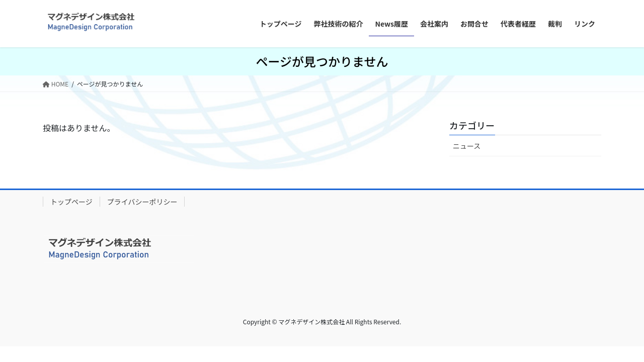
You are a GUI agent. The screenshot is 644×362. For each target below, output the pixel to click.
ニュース (467, 146)
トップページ (71, 202)
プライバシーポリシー (142, 202)
